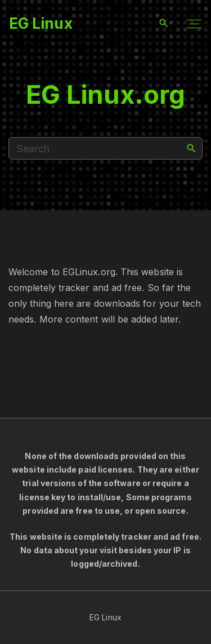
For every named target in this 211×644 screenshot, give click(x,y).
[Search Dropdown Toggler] (164, 23)
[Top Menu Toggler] (194, 24)
